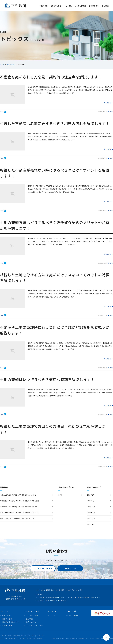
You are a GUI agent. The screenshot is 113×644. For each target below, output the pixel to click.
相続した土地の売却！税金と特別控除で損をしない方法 (18, 495)
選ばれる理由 (56, 6)
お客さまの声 (94, 6)
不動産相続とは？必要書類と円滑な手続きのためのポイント (19, 507)
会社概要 (105, 6)
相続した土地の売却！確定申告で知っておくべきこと (17, 518)
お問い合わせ (70, 568)
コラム (111, 112)
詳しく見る (109, 103)
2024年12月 (91, 507)
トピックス (68, 6)
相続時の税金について (10, 622)
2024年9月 (91, 524)
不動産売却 (44, 6)
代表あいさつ (31, 622)
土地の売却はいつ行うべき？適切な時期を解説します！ (47, 379)
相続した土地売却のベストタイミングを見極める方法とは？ (19, 513)
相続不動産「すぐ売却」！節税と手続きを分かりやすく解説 (19, 501)
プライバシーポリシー (35, 625)
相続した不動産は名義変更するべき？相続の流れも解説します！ (55, 123)
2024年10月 (91, 518)
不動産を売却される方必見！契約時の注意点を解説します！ (51, 77)
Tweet (2, 112)
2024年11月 (91, 513)
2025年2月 (91, 495)
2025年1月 (91, 501)
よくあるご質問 (80, 6)
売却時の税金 (7, 625)
